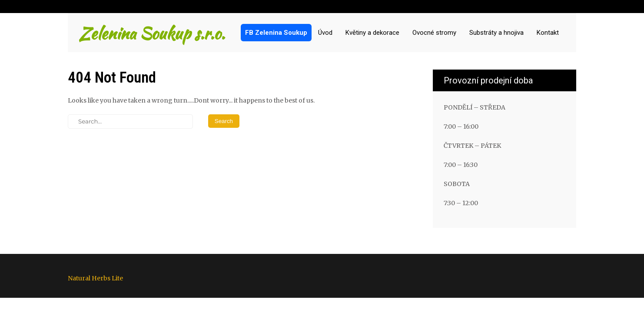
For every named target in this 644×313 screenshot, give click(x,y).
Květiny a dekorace (372, 33)
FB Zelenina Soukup (276, 33)
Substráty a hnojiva (496, 33)
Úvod (325, 33)
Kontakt (548, 33)
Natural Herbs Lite (95, 278)
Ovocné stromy (434, 33)
